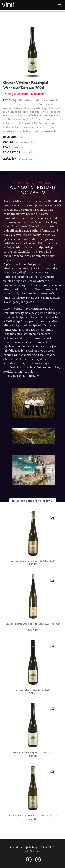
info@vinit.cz (33, 851)
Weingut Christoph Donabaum (25, 94)
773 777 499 (47, 847)
